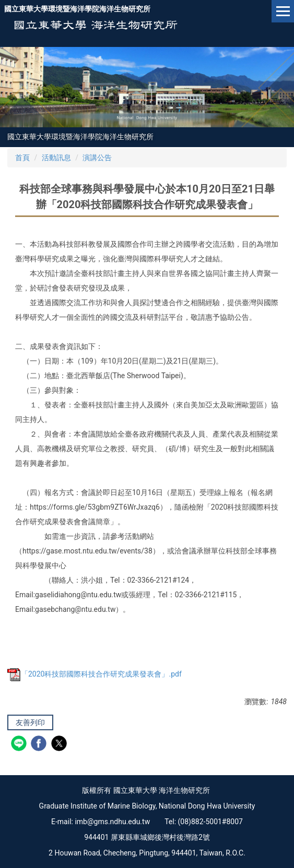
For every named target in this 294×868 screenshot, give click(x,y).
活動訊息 (56, 158)
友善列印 (30, 722)
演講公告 (97, 158)
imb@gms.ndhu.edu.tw (112, 822)
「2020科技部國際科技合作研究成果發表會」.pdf (95, 674)
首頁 (22, 158)
